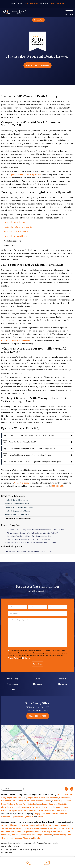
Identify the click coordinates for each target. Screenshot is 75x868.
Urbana (48, 801)
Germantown (65, 798)
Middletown (44, 798)
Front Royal (47, 832)
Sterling (4, 829)
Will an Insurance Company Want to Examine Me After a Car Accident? (32, 533)
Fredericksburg (60, 835)
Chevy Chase (30, 801)
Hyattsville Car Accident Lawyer (16, 500)
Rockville (60, 795)
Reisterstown (35, 807)
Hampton (15, 835)
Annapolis (32, 811)
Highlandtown (17, 817)
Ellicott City (63, 804)
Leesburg (13, 689)
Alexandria (28, 838)
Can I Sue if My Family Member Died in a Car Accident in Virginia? (28, 551)
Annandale (6, 832)
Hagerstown (33, 798)
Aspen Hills (12, 798)
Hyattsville (28, 817)
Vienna (38, 832)
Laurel (45, 804)
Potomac (69, 795)
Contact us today (22, 483)
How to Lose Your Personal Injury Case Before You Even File (29, 536)
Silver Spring (13, 679)
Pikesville (5, 807)
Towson (25, 807)
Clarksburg (57, 801)
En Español (38, 20)
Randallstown (62, 807)
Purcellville (6, 835)
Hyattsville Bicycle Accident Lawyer (18, 511)
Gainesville (48, 835)
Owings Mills (16, 807)
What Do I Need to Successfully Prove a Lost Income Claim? (28, 540)
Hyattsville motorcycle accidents (18, 227)
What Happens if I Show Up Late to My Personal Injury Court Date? (31, 543)
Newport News (28, 825)
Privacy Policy (13, 658)
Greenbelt (67, 801)
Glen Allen (62, 684)
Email (47, 863)
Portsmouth (26, 835)
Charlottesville (67, 829)
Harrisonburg (17, 832)
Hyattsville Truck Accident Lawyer (17, 504)
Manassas (37, 684)
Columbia (53, 804)
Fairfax (9, 838)
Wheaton (63, 814)
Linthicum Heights (9, 811)
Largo (39, 804)
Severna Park (50, 811)
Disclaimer (26, 658)
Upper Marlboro (8, 804)
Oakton (67, 832)
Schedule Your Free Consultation (37, 65)
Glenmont (5, 817)
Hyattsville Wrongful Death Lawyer (18, 519)
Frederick (62, 679)
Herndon (47, 825)
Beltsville (31, 804)
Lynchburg (45, 829)
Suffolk (28, 829)
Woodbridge (37, 835)
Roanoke (36, 829)
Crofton (40, 811)
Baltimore (22, 811)
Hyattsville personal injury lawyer (16, 341)
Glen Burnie (62, 811)
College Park (21, 804)
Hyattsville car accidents (14, 222)
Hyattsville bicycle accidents (16, 232)
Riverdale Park (52, 814)
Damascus (22, 798)
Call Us (28, 863)
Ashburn (64, 825)
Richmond (20, 829)
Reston (12, 829)
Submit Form (38, 664)
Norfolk (36, 838)
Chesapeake (13, 684)
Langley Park (39, 814)
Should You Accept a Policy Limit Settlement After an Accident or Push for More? (36, 530)
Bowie (37, 679)
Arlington (5, 825)
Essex (44, 807)
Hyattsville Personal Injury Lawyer (17, 515)
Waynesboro (29, 832)
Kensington (6, 801)
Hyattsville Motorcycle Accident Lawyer (19, 508)
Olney (4, 798)
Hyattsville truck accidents (15, 236)
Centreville (55, 829)
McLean (39, 825)
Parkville (52, 807)
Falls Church (58, 832)
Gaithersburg (18, 801)
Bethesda (54, 798)
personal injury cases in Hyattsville (26, 175)
